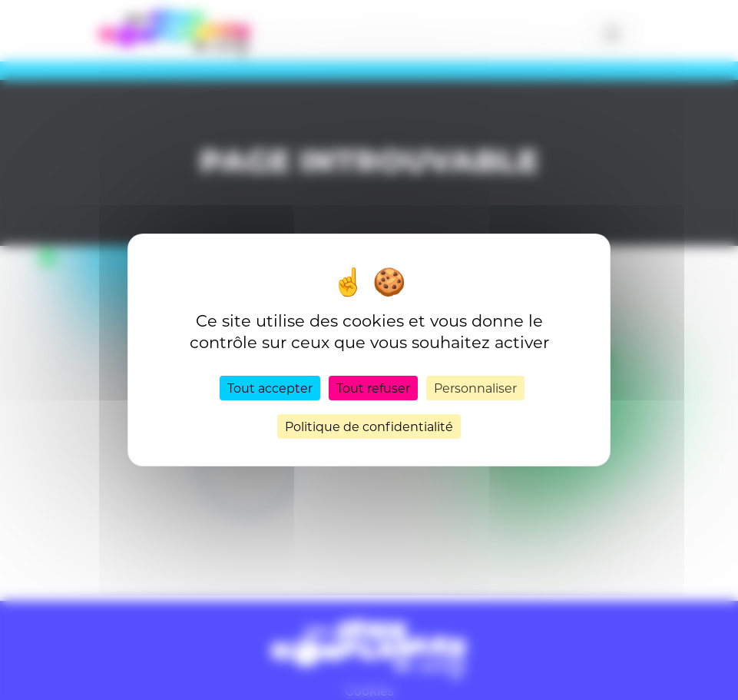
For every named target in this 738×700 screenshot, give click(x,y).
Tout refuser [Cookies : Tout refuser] (373, 388)
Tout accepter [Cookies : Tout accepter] (270, 388)
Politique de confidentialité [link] (369, 426)
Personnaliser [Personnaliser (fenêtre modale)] (475, 388)
